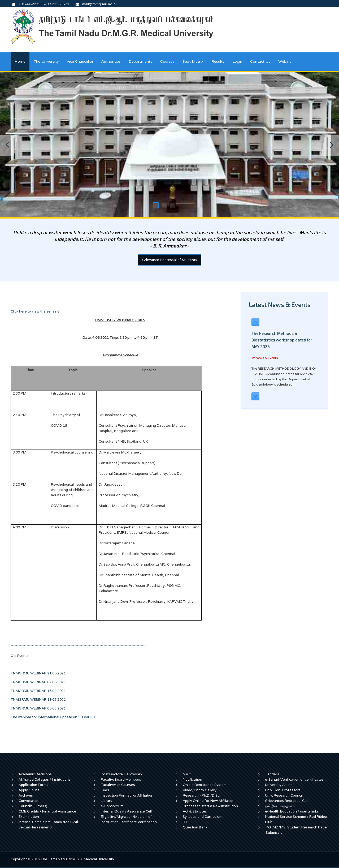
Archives (26, 795)
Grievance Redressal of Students (170, 260)
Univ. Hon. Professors (283, 790)
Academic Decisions (35, 774)
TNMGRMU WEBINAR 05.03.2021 (42, 708)
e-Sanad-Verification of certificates (294, 779)
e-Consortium (112, 806)
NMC (187, 774)
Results (218, 61)
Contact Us (260, 61)
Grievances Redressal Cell (287, 801)
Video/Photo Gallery (200, 790)
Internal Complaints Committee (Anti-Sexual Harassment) (49, 825)
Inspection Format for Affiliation (127, 795)
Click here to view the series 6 (35, 311)
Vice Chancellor (80, 61)
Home (20, 61)
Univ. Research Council (284, 795)
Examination (29, 817)
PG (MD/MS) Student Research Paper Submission (297, 830)
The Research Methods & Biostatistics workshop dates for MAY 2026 (282, 340)
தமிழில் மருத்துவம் (280, 806)
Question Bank (195, 827)
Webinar (286, 61)
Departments (140, 61)
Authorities (111, 61)
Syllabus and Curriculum (203, 817)
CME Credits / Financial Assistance (47, 811)
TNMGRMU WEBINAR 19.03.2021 (38, 700)
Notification (192, 779)
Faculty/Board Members (121, 779)
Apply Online (29, 790)
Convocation (29, 801)
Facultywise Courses (118, 785)
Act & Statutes (195, 811)
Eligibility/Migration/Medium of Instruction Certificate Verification (129, 819)
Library (107, 801)
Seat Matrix (193, 61)
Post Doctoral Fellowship (121, 774)
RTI (186, 822)
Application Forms (33, 785)
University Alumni (279, 785)
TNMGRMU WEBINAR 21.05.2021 (38, 673)
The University (46, 61)
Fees (105, 790)
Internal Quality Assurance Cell (126, 811)
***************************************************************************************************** (78, 646)
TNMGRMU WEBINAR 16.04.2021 (38, 691)
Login (237, 61)
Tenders (272, 774)
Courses (167, 61)
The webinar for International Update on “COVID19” (54, 717)
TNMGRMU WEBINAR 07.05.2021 (38, 682)
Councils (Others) (33, 806)
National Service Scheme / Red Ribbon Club (297, 819)
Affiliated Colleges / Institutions (45, 779)
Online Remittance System (205, 785)
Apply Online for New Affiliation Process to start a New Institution (211, 803)
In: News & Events (265, 358)
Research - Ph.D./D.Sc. (201, 795)
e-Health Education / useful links (292, 811)
